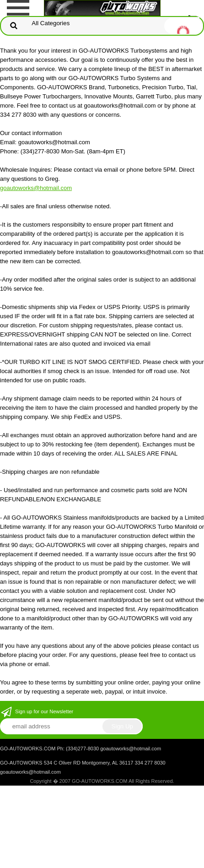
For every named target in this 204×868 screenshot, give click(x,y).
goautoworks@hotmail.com (36, 188)
